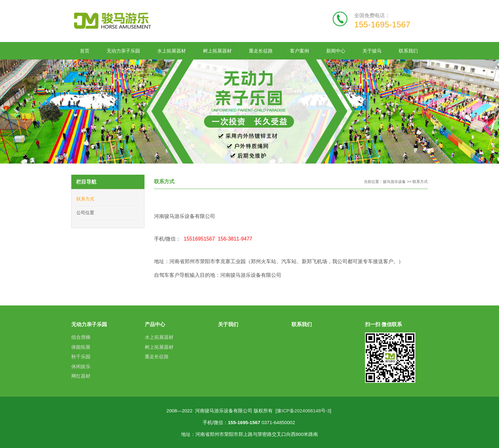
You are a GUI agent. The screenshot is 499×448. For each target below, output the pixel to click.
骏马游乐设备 (395, 182)
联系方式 (85, 199)
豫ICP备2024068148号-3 (303, 411)
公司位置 (85, 213)
